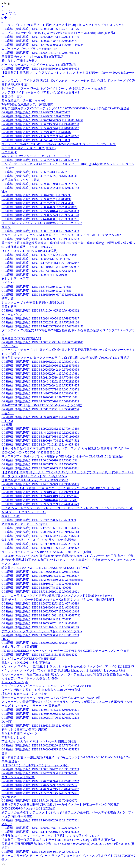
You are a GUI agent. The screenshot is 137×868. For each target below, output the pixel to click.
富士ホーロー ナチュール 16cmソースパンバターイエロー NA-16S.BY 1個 (51, 698)
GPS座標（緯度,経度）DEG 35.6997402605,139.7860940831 (40, 468)
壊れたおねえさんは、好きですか (24, 694)
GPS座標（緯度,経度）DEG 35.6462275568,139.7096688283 (40, 160)
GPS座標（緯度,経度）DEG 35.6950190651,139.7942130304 (40, 492)
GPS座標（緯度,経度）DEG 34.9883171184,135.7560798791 (40, 464)
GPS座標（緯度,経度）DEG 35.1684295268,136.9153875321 (40, 820)
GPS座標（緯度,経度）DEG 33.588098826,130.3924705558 (39, 643)
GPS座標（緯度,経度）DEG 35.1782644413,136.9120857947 (40, 263)
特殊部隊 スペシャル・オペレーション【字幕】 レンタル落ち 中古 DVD (50, 836)
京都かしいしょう (14, 737)
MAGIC (7, 824)
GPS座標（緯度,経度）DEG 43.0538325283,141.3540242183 (40, 188)
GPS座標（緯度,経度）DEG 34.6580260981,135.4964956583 (40, 239)
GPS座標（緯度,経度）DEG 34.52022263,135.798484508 (38, 203)
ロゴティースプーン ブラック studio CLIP (29, 49)
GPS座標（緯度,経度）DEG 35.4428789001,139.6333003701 (40, 219)
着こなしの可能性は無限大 (20, 61)
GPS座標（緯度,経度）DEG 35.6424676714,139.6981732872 (40, 389)
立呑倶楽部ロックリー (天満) (21, 180)
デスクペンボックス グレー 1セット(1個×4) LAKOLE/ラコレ (42, 631)
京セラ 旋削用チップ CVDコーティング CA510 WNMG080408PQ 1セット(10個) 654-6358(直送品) (66, 108)
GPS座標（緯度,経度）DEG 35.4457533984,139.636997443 (39, 773)
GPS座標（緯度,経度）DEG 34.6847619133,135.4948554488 (40, 445)
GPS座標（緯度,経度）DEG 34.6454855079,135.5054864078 (40, 69)
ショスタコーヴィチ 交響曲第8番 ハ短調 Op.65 (33, 303)
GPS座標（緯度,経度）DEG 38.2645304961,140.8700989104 (40, 852)
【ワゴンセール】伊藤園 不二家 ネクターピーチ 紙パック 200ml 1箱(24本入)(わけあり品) (61, 488)
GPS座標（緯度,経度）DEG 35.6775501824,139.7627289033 (40, 211)
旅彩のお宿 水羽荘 (15, 279)
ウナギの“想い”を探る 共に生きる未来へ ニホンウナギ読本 (41, 690)
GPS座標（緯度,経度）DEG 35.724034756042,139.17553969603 (42, 580)
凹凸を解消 (9, 307)
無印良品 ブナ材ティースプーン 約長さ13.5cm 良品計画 (39, 540)
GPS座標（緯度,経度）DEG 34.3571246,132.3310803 (36, 140)
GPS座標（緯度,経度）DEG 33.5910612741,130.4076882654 (40, 584)
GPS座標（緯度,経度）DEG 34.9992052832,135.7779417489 (40, 429)
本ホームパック (12, 314)
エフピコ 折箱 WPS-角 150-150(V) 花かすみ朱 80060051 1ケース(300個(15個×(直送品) (58, 33)
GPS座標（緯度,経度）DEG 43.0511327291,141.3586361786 (40, 409)
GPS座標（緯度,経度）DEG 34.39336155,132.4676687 (36, 726)
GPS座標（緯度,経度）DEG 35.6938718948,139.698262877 (39, 184)
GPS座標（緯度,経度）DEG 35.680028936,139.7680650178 (39, 207)
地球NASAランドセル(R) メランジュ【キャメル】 (35, 765)
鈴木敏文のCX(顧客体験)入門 (21, 338)
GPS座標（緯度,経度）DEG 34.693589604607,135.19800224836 (42, 295)
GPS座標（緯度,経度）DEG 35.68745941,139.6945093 (36, 195)
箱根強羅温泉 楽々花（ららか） (24, 100)
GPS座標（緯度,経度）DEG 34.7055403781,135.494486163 (39, 623)
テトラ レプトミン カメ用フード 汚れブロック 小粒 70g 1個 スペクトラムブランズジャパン (63, 25)
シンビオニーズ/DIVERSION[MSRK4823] (29, 659)
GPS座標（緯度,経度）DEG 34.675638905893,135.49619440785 (42, 45)
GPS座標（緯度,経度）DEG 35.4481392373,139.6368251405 (40, 484)
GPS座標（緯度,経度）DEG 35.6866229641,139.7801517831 (40, 374)
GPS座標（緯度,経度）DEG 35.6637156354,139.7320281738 (40, 124)
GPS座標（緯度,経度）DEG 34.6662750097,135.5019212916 (40, 611)
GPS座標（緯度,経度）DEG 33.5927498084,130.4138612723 (40, 635)
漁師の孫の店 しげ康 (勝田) (20, 647)
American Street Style (15, 682)
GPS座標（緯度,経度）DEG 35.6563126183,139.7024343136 (40, 37)
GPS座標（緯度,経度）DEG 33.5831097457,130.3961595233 (40, 769)
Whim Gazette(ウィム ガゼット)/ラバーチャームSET (36, 156)
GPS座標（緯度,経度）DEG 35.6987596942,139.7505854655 (40, 385)
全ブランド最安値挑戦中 (18, 777)
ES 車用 (7, 425)
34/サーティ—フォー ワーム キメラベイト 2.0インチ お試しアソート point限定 (54, 88)
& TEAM (7, 421)
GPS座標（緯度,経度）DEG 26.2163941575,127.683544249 (39, 271)
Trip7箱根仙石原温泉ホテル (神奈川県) (27, 104)
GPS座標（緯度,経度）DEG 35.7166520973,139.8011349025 (40, 572)
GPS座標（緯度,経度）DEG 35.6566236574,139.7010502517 (40, 128)
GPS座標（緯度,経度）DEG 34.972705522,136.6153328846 (39, 176)
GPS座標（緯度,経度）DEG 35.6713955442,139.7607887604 (40, 536)
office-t (6, 639)
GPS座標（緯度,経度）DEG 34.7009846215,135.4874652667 (40, 789)
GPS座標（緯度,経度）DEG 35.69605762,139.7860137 (36, 199)
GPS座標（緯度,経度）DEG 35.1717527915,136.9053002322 (40, 832)
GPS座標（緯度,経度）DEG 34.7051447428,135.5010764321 (40, 710)
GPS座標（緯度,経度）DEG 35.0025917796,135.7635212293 (40, 718)
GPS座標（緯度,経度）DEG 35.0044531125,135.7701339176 (40, 29)
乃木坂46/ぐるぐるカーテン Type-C (25, 524)
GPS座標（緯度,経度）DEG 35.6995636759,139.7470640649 (40, 504)
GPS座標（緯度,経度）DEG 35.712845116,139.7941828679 (39, 801)
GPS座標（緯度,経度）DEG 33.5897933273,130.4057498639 (40, 603)
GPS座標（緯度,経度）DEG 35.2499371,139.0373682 (36, 112)
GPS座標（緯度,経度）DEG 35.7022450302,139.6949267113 (40, 532)
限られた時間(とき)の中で (19, 734)
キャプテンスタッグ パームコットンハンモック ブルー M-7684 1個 (46, 686)
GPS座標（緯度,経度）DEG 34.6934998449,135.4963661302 (40, 607)
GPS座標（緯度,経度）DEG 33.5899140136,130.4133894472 (40, 548)
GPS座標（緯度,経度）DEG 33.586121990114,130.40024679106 (42, 342)
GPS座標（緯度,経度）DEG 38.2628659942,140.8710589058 (40, 370)
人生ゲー (8, 413)
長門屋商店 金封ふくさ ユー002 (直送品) (29, 148)
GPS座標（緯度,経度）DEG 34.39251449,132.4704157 (36, 619)
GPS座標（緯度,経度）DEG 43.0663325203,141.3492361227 (40, 136)
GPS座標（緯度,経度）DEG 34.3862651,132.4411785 (36, 259)
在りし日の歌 (11, 516)
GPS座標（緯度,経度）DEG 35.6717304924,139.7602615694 (40, 544)
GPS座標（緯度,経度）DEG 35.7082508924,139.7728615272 (40, 781)
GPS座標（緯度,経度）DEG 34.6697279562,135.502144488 (39, 255)
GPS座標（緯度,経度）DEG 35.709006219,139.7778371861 (39, 397)
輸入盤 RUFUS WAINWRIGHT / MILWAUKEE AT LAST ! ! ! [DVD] (45, 568)
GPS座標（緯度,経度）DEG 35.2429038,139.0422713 (36, 116)
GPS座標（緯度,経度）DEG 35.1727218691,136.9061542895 (40, 528)
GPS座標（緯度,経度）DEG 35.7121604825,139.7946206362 (40, 311)
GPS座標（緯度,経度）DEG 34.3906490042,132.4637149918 (40, 417)
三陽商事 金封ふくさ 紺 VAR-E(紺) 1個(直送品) (33, 57)
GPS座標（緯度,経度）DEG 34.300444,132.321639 (34, 275)
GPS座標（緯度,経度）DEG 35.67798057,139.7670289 (36, 132)
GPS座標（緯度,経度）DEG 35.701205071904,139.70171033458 (42, 326)
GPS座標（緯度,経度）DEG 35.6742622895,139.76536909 (39, 520)
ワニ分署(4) (9, 152)
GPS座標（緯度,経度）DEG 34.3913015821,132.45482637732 (41, 615)
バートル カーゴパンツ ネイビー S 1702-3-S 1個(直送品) (39, 65)
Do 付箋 (7, 722)
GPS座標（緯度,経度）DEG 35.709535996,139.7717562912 (39, 785)
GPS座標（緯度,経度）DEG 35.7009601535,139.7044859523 (40, 749)
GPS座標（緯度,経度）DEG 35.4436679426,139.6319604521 (40, 393)
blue (4, 192)
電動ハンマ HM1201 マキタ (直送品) (26, 663)
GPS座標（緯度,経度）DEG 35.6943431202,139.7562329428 (40, 381)
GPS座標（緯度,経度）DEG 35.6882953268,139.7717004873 (40, 745)
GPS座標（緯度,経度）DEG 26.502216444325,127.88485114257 (42, 120)
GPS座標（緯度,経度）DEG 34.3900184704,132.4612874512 (40, 441)
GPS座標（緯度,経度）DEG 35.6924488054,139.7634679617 (40, 318)
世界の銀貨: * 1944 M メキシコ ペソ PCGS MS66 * (35, 480)
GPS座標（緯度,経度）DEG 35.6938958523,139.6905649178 (40, 215)
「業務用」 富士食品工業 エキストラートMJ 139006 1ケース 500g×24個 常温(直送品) (58, 840)
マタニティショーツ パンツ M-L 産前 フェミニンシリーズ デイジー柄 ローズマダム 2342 (61, 235)
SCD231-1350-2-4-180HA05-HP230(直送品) (29, 251)
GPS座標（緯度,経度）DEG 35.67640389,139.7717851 (36, 287)
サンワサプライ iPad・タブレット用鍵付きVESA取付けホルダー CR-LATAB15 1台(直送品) (62, 456)
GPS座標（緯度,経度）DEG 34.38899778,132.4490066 (36, 588)
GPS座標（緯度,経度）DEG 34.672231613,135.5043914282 (39, 655)
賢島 (5, 753)
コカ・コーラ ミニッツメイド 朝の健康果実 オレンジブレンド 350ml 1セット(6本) (57, 596)
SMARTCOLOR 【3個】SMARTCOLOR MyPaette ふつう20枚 (42, 405)
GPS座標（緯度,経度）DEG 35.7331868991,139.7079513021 (40, 592)
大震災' (6, 227)
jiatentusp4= (9, 797)
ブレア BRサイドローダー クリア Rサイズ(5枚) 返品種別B (40, 92)
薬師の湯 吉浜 (12, 96)
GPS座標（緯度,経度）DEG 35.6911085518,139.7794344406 (40, 378)
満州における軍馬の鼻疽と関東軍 (24, 730)
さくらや (8, 283)
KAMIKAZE (10, 346)
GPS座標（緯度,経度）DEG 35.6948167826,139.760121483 (39, 500)
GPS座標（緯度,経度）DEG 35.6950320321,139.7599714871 (40, 362)
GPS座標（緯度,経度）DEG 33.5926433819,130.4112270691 (40, 496)
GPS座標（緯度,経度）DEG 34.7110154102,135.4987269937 (40, 267)
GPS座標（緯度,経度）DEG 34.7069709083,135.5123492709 (40, 714)
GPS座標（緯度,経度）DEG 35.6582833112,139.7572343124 (40, 322)
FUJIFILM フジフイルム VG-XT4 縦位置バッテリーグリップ (42, 223)
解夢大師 (8, 299)
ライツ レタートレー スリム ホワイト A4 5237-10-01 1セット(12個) (46, 552)
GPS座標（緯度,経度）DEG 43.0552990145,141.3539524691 (40, 793)
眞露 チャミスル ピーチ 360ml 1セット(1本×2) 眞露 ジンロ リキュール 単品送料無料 (58, 600)
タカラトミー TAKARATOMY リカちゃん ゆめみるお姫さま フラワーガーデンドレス (59, 144)
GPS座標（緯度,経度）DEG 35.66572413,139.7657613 (36, 172)
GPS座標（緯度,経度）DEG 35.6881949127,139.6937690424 (40, 53)
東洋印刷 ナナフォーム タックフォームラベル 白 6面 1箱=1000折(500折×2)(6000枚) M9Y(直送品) (66, 358)
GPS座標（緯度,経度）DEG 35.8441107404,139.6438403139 (40, 627)
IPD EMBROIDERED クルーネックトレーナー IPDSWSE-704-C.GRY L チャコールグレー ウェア (65, 651)
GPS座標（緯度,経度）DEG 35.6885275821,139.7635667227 (40, 828)
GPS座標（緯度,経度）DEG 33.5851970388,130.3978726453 (40, 231)
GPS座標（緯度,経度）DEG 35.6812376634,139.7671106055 (40, 437)
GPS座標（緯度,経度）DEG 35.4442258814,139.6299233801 (40, 433)
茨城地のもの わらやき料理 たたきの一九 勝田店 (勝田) (39, 741)
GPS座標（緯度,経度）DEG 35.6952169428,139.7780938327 (40, 576)
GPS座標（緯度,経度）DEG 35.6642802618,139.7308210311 (40, 460)
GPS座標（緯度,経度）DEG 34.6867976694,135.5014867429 (40, 401)
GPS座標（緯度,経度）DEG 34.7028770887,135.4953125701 (40, 41)
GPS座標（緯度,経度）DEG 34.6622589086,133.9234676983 (40, 366)
